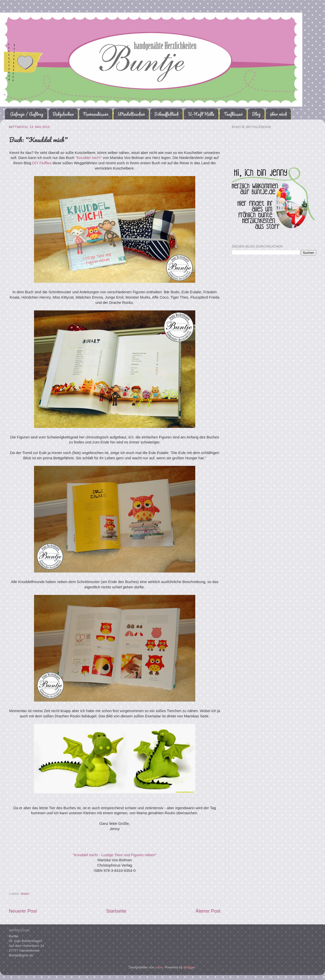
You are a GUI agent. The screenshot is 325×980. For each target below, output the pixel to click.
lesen (25, 894)
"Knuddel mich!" (89, 158)
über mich (278, 114)
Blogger (189, 967)
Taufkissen (233, 114)
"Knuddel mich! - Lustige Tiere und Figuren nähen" (115, 855)
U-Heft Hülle (201, 114)
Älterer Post (208, 911)
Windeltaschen (131, 114)
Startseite (116, 911)
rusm (159, 967)
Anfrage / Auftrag (27, 114)
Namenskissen (96, 114)
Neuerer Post (23, 911)
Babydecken (63, 114)
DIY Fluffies (42, 163)
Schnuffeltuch (166, 114)
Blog (256, 114)
